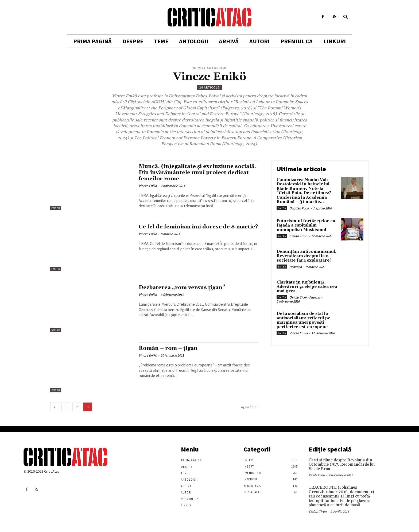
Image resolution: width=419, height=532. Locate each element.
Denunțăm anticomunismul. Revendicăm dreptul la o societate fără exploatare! (307, 256)
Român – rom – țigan (169, 348)
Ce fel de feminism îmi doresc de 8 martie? (188, 230)
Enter (56, 208)
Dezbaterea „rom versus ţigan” (183, 288)
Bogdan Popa (299, 208)
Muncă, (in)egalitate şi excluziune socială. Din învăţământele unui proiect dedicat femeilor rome (196, 173)
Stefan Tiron (298, 236)
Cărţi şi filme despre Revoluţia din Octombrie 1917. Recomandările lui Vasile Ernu (342, 465)
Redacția (296, 267)
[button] (346, 17)
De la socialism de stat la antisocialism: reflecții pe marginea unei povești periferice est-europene (303, 320)
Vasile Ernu (317, 475)
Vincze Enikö (148, 186)
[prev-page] (55, 407)
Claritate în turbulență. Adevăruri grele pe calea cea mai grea (307, 287)
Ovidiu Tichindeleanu (305, 297)
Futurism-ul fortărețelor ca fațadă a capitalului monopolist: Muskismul (306, 225)
